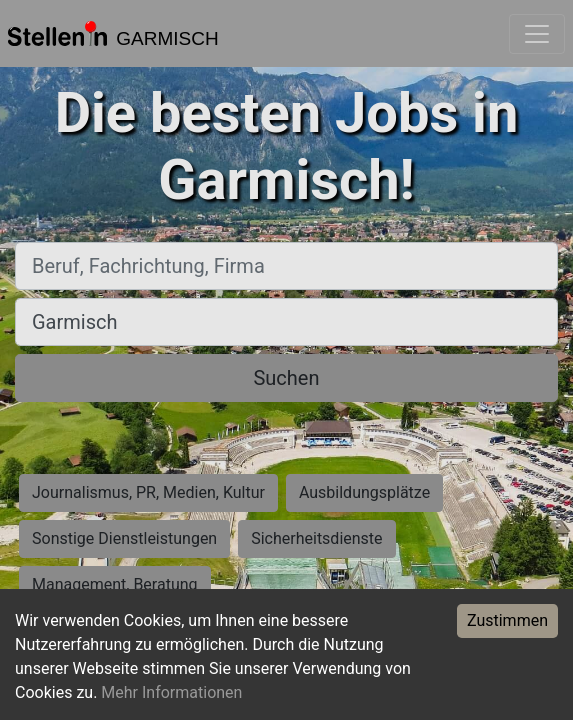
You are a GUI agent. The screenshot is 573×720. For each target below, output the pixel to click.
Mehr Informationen (171, 692)
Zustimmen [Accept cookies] (507, 620)
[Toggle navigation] (537, 34)
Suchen (286, 378)
